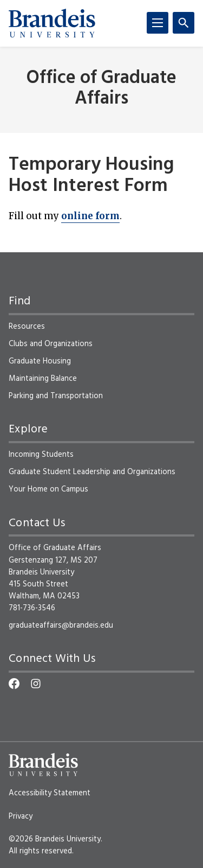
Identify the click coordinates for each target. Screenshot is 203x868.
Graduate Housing (40, 361)
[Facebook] (14, 684)
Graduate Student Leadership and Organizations (92, 472)
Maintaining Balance (43, 379)
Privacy (21, 816)
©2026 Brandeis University (55, 839)
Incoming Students (41, 455)
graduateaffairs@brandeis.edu (61, 626)
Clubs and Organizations (51, 344)
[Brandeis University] (52, 23)
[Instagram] (36, 684)
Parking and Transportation (56, 396)
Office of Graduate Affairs (101, 88)
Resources (27, 327)
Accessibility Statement (50, 793)
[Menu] (158, 23)
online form (90, 216)
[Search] (184, 23)
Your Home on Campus (48, 489)
